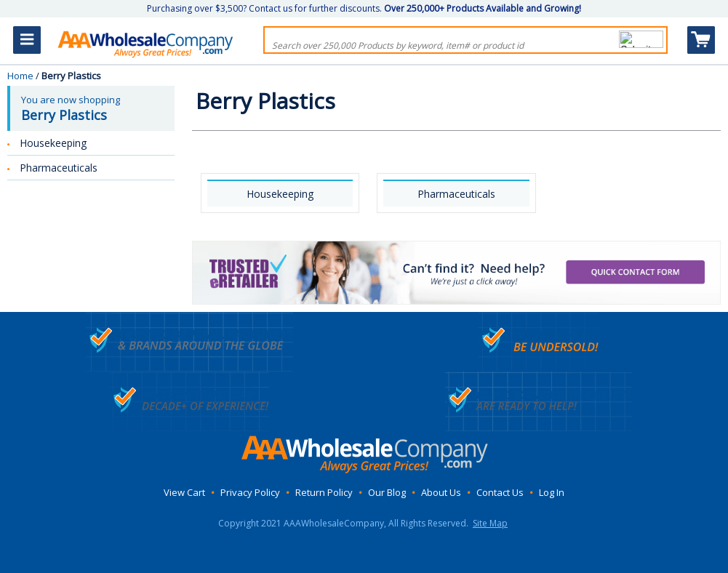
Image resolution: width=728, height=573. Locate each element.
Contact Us (500, 492)
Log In (552, 492)
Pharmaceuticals (456, 194)
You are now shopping (92, 108)
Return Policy (324, 492)
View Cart (184, 492)
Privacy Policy (250, 492)
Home (20, 76)
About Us (441, 492)
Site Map (490, 523)
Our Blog (387, 492)
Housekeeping (280, 194)
